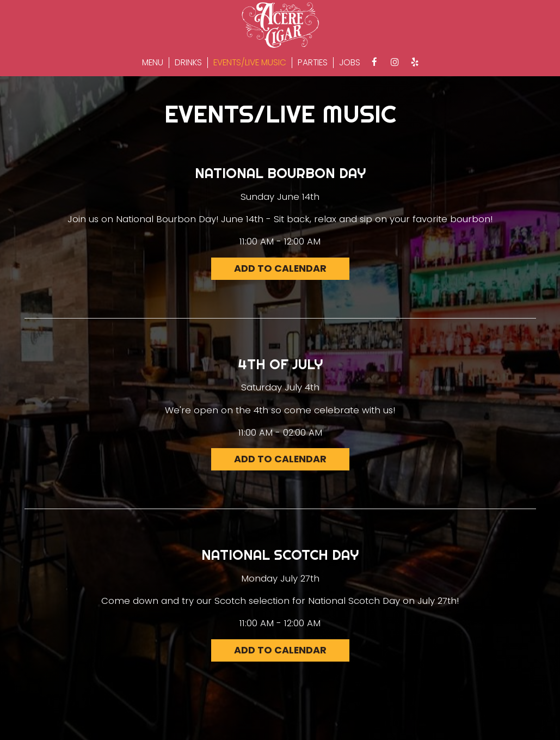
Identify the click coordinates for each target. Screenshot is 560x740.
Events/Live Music (250, 63)
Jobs (350, 63)
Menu (153, 63)
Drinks (188, 63)
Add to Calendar (280, 269)
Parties (313, 63)
